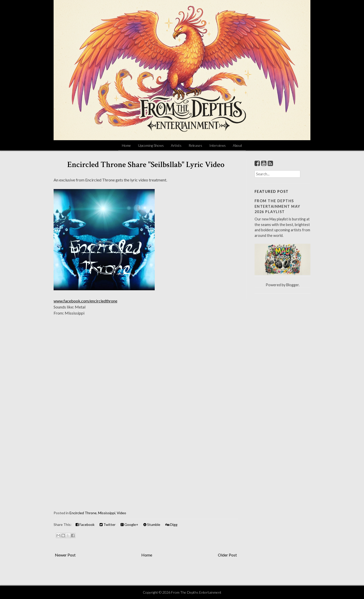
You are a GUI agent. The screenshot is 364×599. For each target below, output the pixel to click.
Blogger (292, 285)
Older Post (227, 555)
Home (126, 145)
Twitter (108, 524)
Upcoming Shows (151, 145)
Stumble (152, 524)
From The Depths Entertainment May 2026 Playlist (277, 206)
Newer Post (65, 555)
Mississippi (107, 513)
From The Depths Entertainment (196, 592)
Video (121, 513)
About (237, 145)
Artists (176, 145)
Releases (195, 145)
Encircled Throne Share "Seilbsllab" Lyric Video (146, 165)
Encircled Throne (83, 513)
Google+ (129, 524)
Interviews (218, 145)
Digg (171, 524)
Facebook (85, 524)
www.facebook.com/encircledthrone (85, 301)
